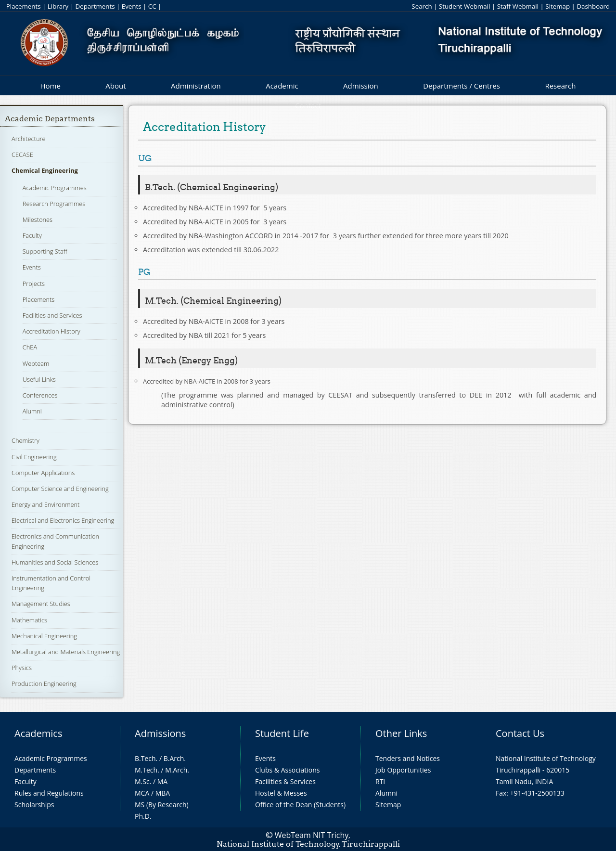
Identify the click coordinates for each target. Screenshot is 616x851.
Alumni (32, 411)
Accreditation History (51, 331)
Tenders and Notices (408, 758)
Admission (361, 86)
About (115, 86)
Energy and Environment (45, 504)
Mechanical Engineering (44, 636)
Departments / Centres (462, 86)
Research (560, 86)
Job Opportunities (403, 770)
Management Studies (41, 604)
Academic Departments (50, 119)
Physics (22, 668)
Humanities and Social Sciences (55, 562)
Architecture (28, 139)
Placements (24, 6)
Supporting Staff (45, 251)
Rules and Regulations (49, 793)
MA (162, 781)
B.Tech (145, 758)
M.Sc (142, 781)
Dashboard (593, 6)
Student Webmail (465, 6)
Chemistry (26, 440)
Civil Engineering (34, 457)
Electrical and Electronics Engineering (63, 520)
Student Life (282, 733)
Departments (95, 6)
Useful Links (39, 379)
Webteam (36, 363)
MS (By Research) (162, 805)
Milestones (38, 219)
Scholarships (34, 805)
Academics (38, 733)
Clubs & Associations (288, 770)
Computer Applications (43, 473)
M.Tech (146, 770)
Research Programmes (54, 204)
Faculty (32, 235)
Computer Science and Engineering (60, 489)
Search (422, 6)
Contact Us (520, 733)
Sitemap (558, 6)
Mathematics (29, 620)
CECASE (22, 155)
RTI (380, 781)
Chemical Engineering (45, 170)
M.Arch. (177, 770)
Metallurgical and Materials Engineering (66, 652)
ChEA (30, 347)
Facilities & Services (285, 781)
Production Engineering (44, 683)
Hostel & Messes (281, 793)
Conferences (40, 395)
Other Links (401, 733)
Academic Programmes (55, 188)
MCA (142, 793)
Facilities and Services (52, 315)
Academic (282, 86)
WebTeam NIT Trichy (312, 835)
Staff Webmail (518, 6)
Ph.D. (143, 816)
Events (132, 6)
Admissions (160, 733)
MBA (163, 793)
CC (152, 6)
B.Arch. (175, 758)
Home (50, 86)
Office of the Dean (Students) (300, 805)
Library (58, 6)
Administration (196, 86)
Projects (34, 284)
